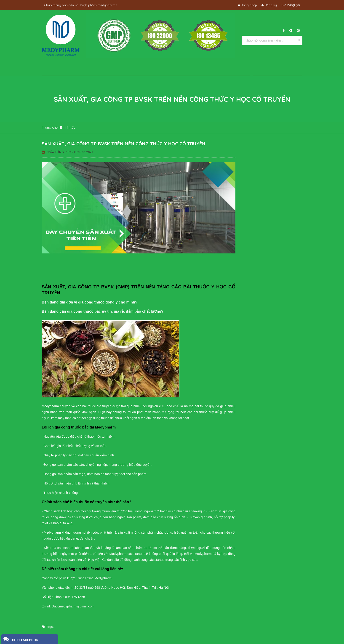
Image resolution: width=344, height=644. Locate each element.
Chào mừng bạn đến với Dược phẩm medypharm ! (81, 5)
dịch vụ (116, 68)
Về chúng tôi (87, 68)
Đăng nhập (247, 5)
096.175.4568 (277, 68)
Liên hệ (234, 68)
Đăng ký (269, 5)
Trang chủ (58, 68)
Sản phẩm (146, 68)
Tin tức (175, 68)
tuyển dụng (205, 68)
